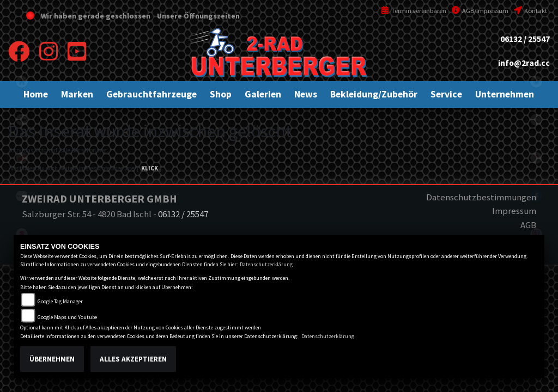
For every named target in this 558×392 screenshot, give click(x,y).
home (22, 82)
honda (22, 158)
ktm (22, 120)
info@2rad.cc (524, 63)
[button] (77, 94)
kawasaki (22, 196)
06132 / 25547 (525, 39)
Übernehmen (52, 359)
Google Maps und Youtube (67, 317)
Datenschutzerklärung (266, 264)
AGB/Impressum (480, 11)
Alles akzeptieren (133, 359)
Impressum (514, 211)
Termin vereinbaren (414, 11)
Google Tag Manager (60, 301)
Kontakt (530, 11)
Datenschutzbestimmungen (481, 197)
